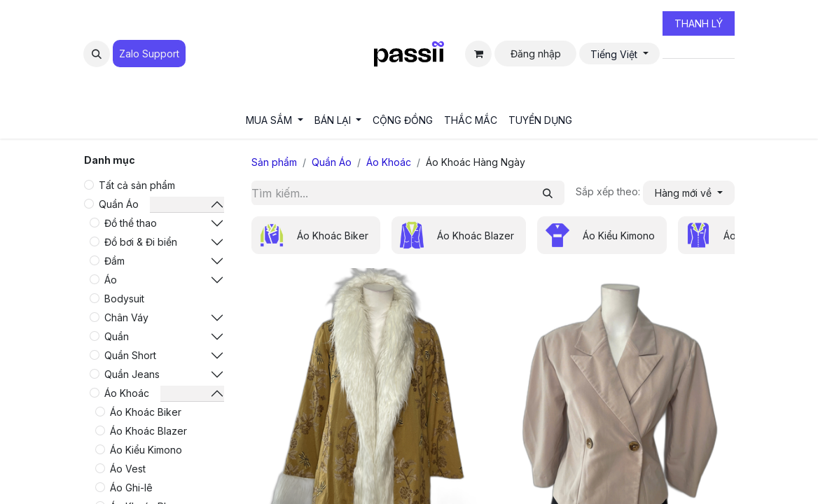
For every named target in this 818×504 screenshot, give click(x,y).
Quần (117, 336)
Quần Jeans (132, 374)
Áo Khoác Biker (146, 412)
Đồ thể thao (131, 223)
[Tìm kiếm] (548, 193)
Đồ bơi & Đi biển (141, 242)
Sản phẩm (274, 162)
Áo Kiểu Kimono (146, 450)
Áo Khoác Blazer (148, 431)
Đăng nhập (536, 54)
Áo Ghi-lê (131, 488)
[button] (97, 54)
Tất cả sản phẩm (137, 185)
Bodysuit (124, 299)
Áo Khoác (127, 393)
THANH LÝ (699, 23)
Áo (111, 280)
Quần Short (130, 355)
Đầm (115, 261)
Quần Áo (119, 204)
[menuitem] (275, 120)
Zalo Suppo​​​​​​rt (149, 54)
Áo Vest (128, 469)
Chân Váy (126, 317)
